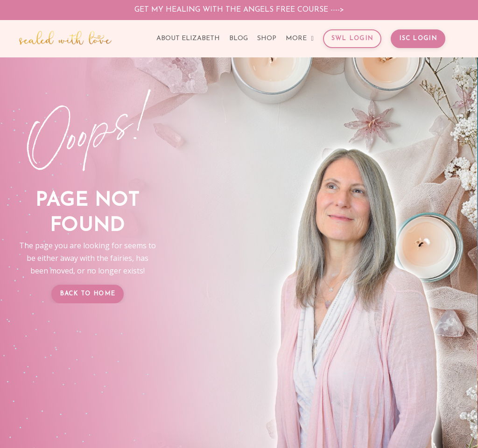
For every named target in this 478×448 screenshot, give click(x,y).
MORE (299, 38)
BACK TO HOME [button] (88, 294)
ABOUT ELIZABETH (188, 38)
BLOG (239, 38)
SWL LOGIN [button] (352, 38)
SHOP (267, 38)
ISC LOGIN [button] (418, 38)
